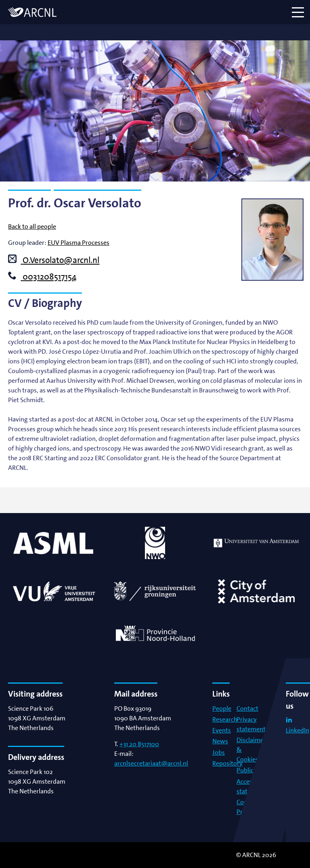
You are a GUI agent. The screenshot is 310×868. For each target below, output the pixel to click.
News (220, 741)
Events (222, 730)
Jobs (219, 752)
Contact (247, 708)
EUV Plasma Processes (79, 243)
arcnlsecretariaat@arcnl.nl (151, 763)
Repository (227, 763)
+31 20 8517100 (139, 744)
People (222, 708)
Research (225, 719)
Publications (254, 770)
